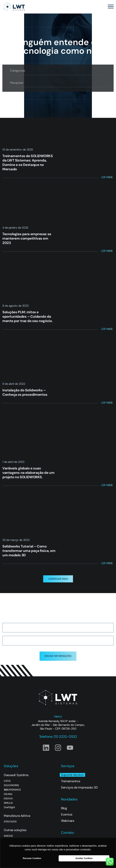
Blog (64, 808)
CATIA (7, 781)
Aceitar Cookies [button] (84, 858)
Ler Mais (107, 177)
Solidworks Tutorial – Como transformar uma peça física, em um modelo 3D (29, 551)
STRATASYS (10, 822)
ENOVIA (8, 799)
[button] (58, 579)
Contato (67, 833)
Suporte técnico (72, 775)
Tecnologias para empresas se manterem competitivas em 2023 (27, 238)
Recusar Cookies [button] (32, 858)
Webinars (68, 821)
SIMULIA (8, 803)
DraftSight (9, 807)
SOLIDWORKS (11, 785)
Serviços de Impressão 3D (79, 787)
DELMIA (8, 794)
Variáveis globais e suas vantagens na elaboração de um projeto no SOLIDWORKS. (28, 473)
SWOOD (8, 836)
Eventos (67, 814)
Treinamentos (71, 781)
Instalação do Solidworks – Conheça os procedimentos (25, 392)
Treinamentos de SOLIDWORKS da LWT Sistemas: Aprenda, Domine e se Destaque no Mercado (28, 163)
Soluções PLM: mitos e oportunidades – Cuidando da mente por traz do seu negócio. (28, 316)
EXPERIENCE (12, 790)
